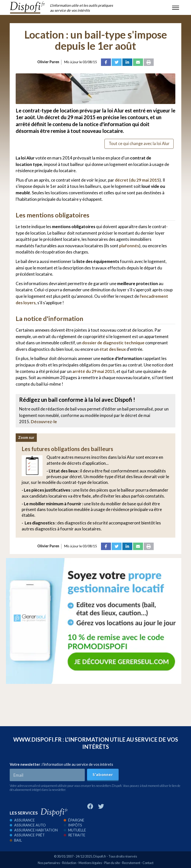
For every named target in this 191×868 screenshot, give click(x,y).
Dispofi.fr (100, 856)
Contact (148, 863)
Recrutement (131, 863)
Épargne (74, 820)
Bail (16, 840)
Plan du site (112, 863)
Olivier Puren (48, 62)
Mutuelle (75, 830)
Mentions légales (90, 863)
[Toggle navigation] (176, 7)
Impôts (73, 825)
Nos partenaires (49, 863)
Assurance (22, 820)
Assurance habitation (34, 830)
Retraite (74, 835)
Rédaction (69, 863)
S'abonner (103, 774)
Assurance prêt (27, 835)
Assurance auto (28, 825)
